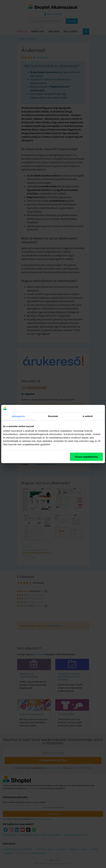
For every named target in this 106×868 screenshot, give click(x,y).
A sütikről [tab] (88, 416)
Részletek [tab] (53, 416)
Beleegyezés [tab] (18, 416)
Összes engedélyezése (86, 457)
